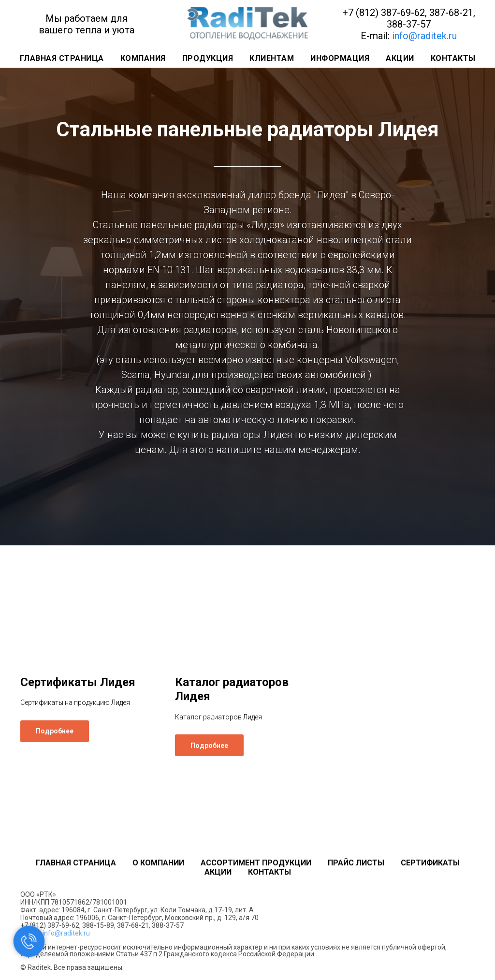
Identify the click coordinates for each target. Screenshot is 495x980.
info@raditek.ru (424, 36)
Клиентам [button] (272, 58)
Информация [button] (340, 58)
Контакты (453, 58)
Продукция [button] (208, 58)
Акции (400, 58)
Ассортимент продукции (256, 863)
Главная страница (62, 58)
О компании (158, 863)
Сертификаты (430, 863)
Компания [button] (143, 58)
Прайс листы (356, 863)
